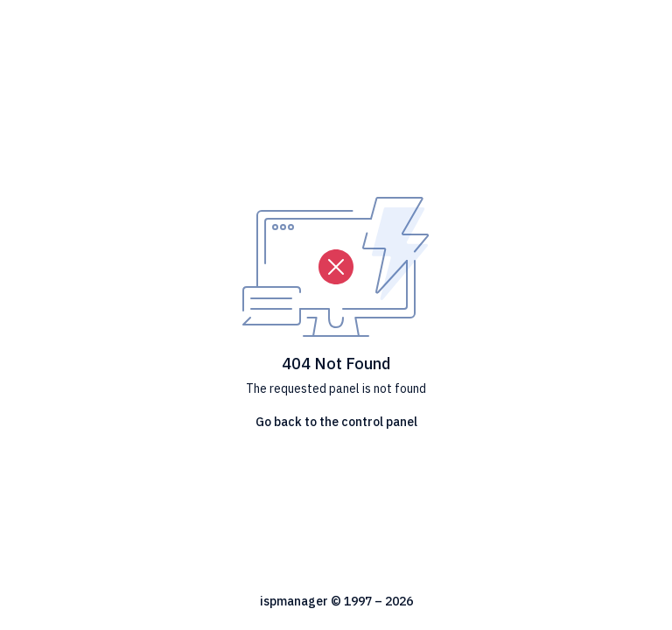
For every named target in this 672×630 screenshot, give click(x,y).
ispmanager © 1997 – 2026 (336, 601)
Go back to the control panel (336, 422)
